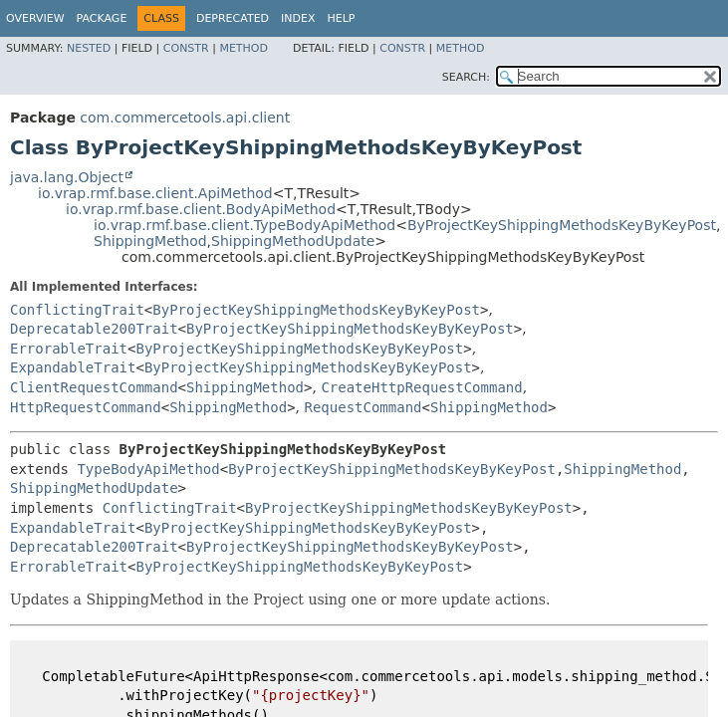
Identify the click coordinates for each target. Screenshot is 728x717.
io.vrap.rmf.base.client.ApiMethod (155, 193)
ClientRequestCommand (94, 387)
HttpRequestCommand (86, 407)
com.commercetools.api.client (185, 118)
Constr (186, 48)
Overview (35, 18)
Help (342, 18)
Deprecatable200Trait (94, 329)
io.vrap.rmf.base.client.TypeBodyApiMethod (244, 225)
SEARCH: (466, 77)
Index (298, 18)
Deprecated (233, 18)
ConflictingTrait (77, 310)
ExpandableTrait (73, 367)
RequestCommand (364, 407)
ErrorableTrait (69, 349)
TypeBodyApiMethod (148, 469)
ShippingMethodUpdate (293, 241)
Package (102, 18)
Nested (89, 48)
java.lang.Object (67, 177)
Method (243, 48)
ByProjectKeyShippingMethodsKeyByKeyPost (562, 225)
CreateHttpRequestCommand (421, 387)
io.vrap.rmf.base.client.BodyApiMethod (201, 209)
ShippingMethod (150, 241)
